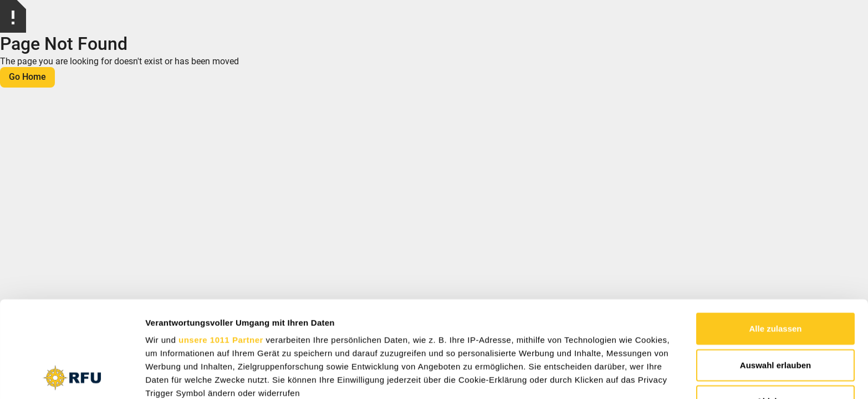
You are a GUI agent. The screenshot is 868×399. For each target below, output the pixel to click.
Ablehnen (775, 311)
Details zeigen (589, 377)
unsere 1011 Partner (221, 250)
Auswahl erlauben (775, 275)
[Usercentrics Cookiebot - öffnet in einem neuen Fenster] (72, 377)
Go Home (27, 77)
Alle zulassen (775, 239)
